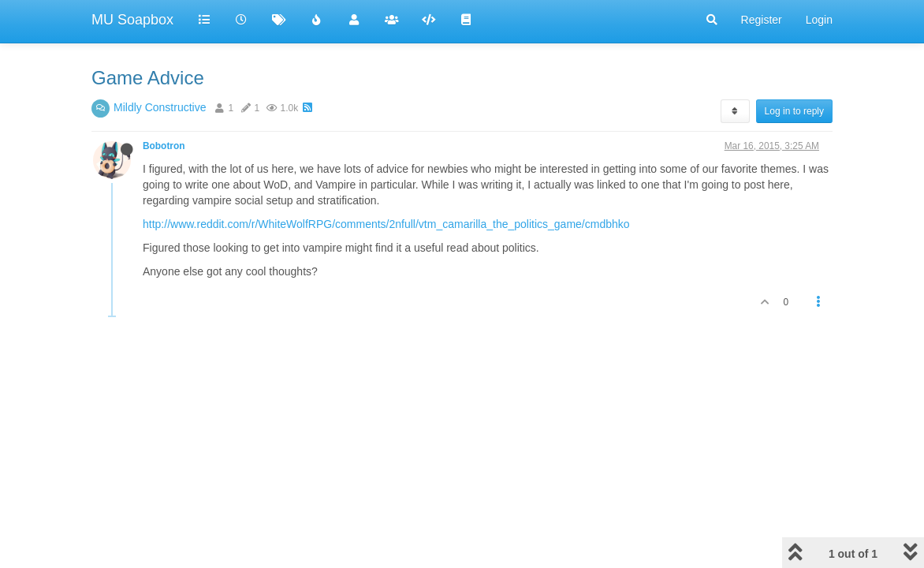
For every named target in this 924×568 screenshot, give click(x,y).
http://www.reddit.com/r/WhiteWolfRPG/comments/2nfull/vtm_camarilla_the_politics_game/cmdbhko (386, 224)
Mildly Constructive (160, 107)
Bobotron (164, 146)
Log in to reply (794, 111)
